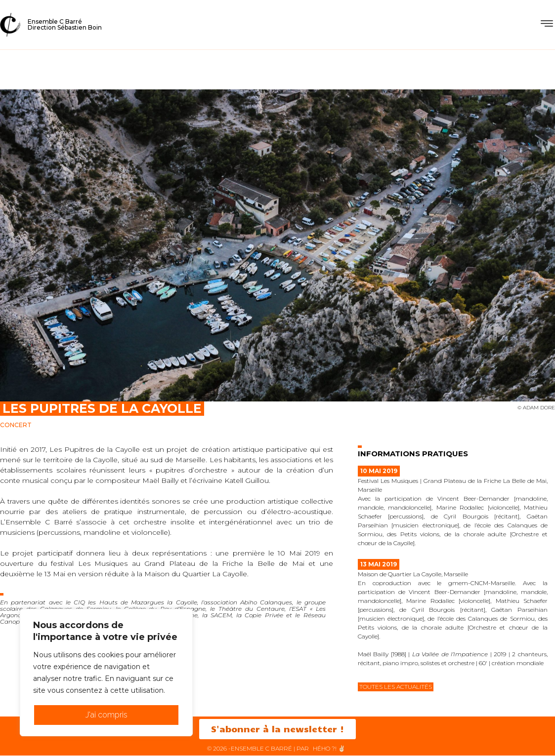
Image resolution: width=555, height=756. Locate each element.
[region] (106, 673)
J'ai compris (107, 715)
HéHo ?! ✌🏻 (329, 749)
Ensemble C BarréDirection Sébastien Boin (65, 24)
